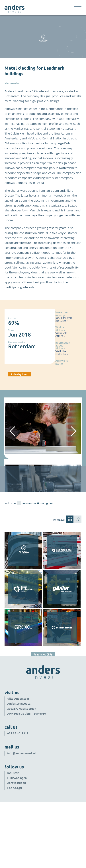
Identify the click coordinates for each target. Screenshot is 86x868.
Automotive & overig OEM (38, 503)
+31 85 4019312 (18, 733)
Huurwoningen (17, 778)
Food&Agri (15, 788)
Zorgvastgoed (17, 783)
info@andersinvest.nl (21, 753)
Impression (13, 83)
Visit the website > (62, 353)
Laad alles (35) (43, 654)
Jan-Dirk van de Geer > (64, 319)
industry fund (20, 374)
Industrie (13, 773)
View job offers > (61, 335)
